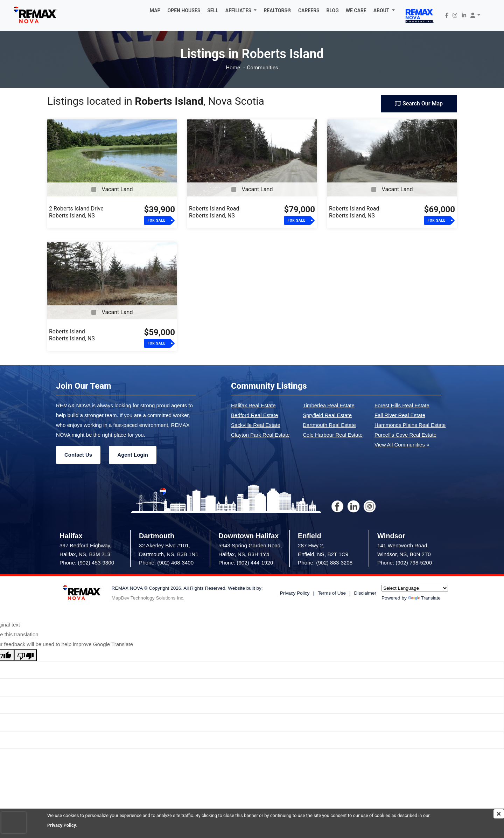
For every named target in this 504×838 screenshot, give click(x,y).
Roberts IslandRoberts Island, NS (72, 335)
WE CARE (356, 11)
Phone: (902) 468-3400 (166, 563)
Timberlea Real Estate (329, 405)
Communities (263, 68)
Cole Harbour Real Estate (333, 435)
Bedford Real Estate (254, 415)
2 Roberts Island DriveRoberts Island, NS (76, 212)
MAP (155, 11)
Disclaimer (365, 593)
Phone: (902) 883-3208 (325, 563)
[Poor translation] (26, 655)
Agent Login (132, 455)
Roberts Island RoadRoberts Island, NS (214, 212)
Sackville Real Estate (256, 425)
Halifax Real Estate (253, 405)
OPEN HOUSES (184, 11)
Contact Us (78, 455)
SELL (213, 11)
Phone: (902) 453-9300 (87, 563)
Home (233, 68)
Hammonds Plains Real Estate (410, 425)
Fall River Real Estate (400, 415)
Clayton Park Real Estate (260, 435)
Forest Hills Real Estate (402, 405)
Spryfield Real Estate (327, 415)
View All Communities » (402, 445)
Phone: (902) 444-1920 (246, 563)
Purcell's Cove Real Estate (405, 435)
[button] (241, 11)
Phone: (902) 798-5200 (405, 563)
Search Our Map (419, 103)
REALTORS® (277, 11)
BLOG (333, 11)
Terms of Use (332, 593)
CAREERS (309, 11)
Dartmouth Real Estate (329, 425)
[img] (499, 814)
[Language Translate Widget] (415, 588)
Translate (424, 598)
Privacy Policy (62, 825)
